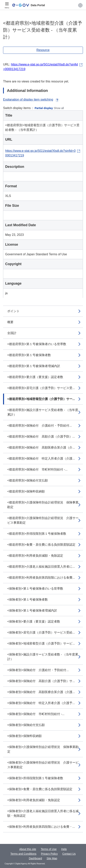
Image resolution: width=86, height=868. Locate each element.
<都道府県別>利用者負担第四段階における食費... (41, 578)
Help (64, 849)
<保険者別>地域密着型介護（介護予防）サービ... (41, 643)
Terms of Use (49, 849)
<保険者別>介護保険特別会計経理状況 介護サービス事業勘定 (43, 765)
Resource (43, 50)
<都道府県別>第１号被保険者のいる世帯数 (37, 344)
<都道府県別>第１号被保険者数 (29, 355)
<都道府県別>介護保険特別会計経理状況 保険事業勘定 (43, 505)
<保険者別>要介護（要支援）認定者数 (34, 621)
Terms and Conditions (23, 854)
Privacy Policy (49, 854)
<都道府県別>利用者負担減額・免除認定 (35, 556)
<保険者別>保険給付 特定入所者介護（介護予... (41, 703)
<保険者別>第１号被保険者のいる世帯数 (35, 589)
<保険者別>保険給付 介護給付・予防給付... (38, 670)
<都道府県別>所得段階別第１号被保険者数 (37, 534)
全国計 (12, 333)
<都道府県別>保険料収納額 (26, 491)
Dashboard (35, 858)
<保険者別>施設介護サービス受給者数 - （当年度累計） (43, 657)
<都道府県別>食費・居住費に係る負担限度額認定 (41, 545)
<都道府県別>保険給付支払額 (28, 480)
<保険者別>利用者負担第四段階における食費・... (41, 827)
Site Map (52, 858)
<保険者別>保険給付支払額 (26, 725)
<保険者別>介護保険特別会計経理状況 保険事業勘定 (43, 749)
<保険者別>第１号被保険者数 (28, 600)
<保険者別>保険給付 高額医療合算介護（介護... (41, 692)
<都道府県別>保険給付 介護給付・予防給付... (40, 426)
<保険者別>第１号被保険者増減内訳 (32, 610)
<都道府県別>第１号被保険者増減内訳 (34, 366)
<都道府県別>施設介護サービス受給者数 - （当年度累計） (43, 412)
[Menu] (7, 5)
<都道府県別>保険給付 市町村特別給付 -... (37, 469)
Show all (59, 108)
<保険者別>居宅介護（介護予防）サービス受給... (41, 632)
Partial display (44, 108)
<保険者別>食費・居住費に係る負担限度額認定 (40, 789)
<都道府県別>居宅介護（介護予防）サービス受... (41, 388)
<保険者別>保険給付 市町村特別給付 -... (36, 714)
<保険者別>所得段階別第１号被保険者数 (35, 778)
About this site (28, 849)
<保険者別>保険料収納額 (24, 736)
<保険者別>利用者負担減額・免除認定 (34, 800)
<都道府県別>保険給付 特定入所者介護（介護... (41, 458)
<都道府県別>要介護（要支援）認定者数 (35, 377)
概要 (10, 322)
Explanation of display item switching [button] (31, 100)
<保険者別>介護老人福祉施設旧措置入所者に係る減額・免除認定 (43, 813)
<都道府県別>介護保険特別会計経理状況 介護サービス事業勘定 (43, 520)
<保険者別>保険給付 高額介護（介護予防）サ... (41, 681)
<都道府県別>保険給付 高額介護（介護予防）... (41, 437)
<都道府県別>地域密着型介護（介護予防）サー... (41, 399)
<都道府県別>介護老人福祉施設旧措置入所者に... (41, 567)
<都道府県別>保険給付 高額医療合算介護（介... (41, 447)
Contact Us (69, 854)
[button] (80, 5)
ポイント (13, 311)
